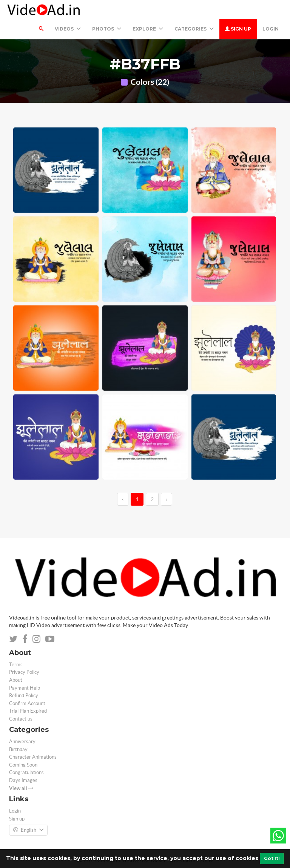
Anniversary (22, 741)
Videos (68, 29)
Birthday (18, 749)
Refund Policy (24, 695)
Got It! (272, 858)
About (16, 680)
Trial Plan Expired (28, 711)
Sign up (238, 29)
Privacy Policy (24, 672)
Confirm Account (27, 703)
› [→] (167, 499)
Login (271, 29)
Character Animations (33, 757)
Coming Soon (23, 765)
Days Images (23, 780)
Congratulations (26, 772)
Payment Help (25, 688)
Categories (194, 29)
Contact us (21, 719)
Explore (148, 29)
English (28, 830)
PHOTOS (107, 29)
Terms (16, 665)
